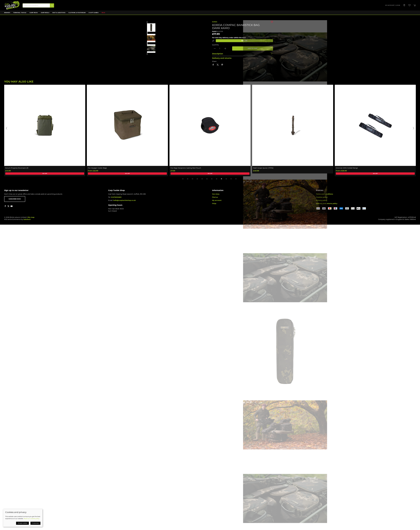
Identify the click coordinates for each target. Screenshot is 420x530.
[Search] (38, 5)
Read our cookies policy (32, 519)
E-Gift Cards (94, 13)
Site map (31, 217)
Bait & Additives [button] (59, 13)
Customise (35, 523)
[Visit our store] (404, 5)
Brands (7, 13)
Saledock (27, 219)
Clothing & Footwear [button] (77, 13)
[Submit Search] (52, 5)
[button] (409, 5)
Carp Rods (34, 13)
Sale (103, 13)
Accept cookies (22, 523)
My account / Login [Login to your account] (393, 5)
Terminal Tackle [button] (20, 13)
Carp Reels (45, 13)
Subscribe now (15, 199)
